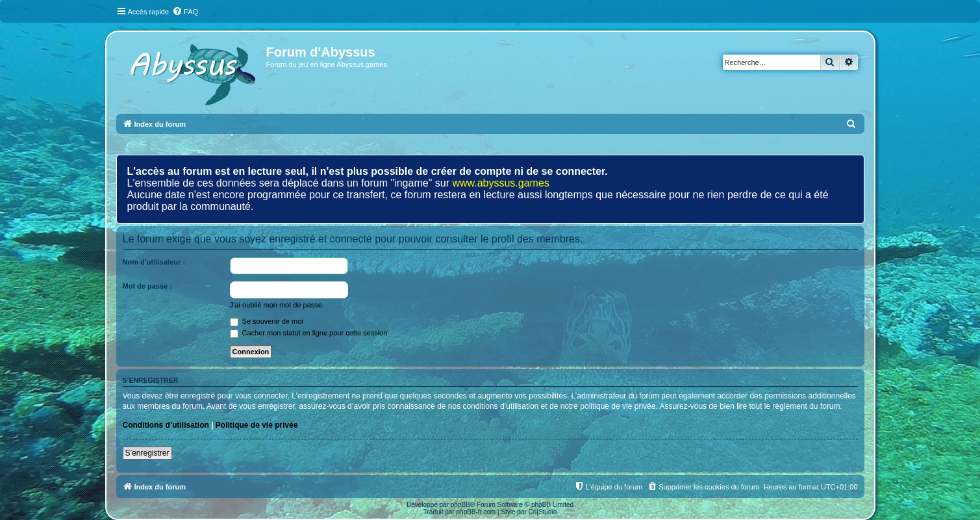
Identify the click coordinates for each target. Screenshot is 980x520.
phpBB (460, 505)
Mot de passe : (147, 286)
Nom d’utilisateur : (154, 262)
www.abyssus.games (500, 183)
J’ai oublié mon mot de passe (276, 305)
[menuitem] (185, 12)
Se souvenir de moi (267, 321)
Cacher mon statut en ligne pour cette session (309, 333)
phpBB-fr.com (476, 512)
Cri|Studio (543, 512)
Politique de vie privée (257, 425)
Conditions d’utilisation (166, 425)
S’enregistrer (147, 453)
